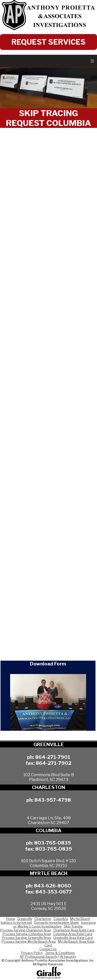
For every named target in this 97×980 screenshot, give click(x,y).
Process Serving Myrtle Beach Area (29, 942)
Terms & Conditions (60, 953)
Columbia (61, 919)
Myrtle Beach (80, 919)
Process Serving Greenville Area (26, 938)
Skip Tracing (73, 926)
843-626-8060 (53, 886)
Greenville (25, 919)
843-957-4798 (53, 800)
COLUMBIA (48, 831)
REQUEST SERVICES (48, 42)
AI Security (68, 957)
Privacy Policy (32, 953)
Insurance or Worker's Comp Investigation (55, 925)
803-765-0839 (53, 843)
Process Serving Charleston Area (26, 930)
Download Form (48, 664)
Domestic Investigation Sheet (56, 923)
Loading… (48, 392)
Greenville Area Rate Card (73, 938)
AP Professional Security (39, 957)
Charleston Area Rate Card (74, 930)
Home (11, 919)
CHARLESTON (48, 787)
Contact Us (48, 949)
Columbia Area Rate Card (73, 934)
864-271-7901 (53, 757)
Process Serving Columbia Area (27, 934)
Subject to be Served (16, 923)
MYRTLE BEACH (49, 873)
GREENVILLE (49, 745)
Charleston (43, 919)
